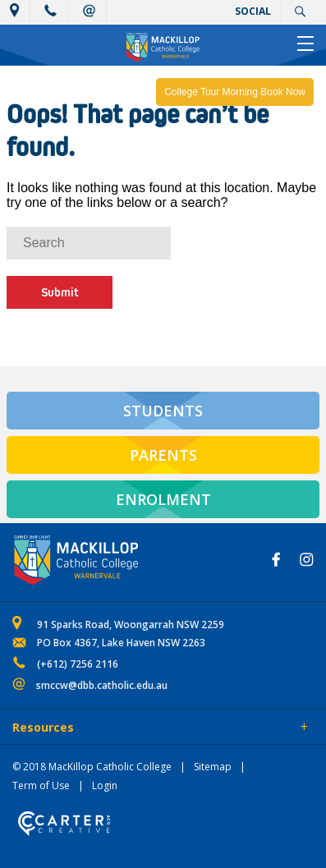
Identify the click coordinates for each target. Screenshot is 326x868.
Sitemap (213, 767)
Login (105, 785)
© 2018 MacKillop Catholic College (92, 767)
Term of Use (41, 785)
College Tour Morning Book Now (235, 92)
